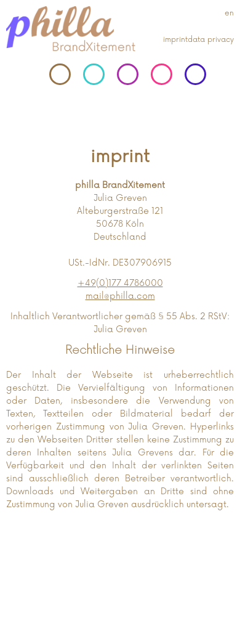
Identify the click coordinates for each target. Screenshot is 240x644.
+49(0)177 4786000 (120, 283)
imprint (175, 40)
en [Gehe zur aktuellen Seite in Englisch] (229, 13)
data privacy (211, 40)
